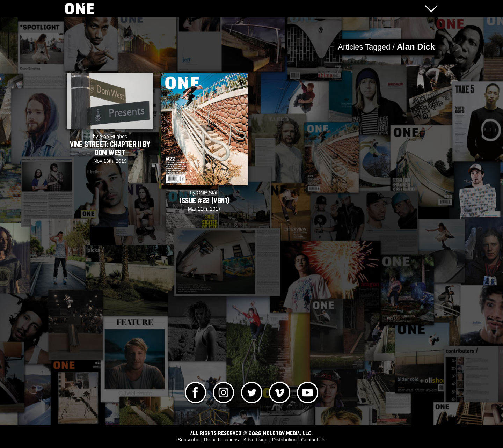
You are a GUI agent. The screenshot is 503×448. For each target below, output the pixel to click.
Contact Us (313, 440)
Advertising (256, 440)
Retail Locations (221, 440)
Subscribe (189, 440)
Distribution (284, 440)
